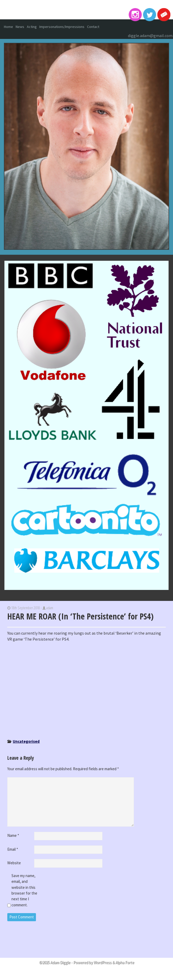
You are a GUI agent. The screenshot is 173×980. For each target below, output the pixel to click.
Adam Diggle (86, 10)
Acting (32, 27)
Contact (93, 27)
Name (13, 835)
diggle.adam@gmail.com (150, 36)
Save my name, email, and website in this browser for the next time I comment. (24, 890)
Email (13, 849)
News (20, 27)
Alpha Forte (125, 962)
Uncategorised (26, 741)
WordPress (103, 962)
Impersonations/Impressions (62, 27)
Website (14, 863)
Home (8, 27)
